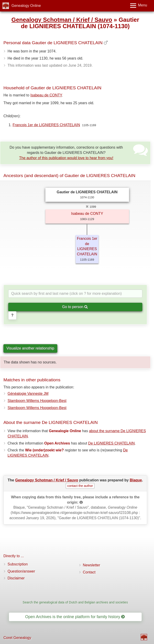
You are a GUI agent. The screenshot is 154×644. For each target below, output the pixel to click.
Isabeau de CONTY (46, 95)
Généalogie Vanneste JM (28, 394)
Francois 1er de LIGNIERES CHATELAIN (46, 125)
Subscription (18, 564)
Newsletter (92, 565)
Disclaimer (16, 578)
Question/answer (21, 571)
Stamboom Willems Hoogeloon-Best (37, 401)
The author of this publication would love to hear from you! (66, 158)
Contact (89, 572)
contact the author (80, 486)
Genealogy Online (26, 6)
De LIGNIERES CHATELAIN (111, 443)
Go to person (75, 307)
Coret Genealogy (17, 638)
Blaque (136, 480)
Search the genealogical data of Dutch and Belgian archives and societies (75, 602)
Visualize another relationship (30, 348)
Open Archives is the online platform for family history (75, 617)
